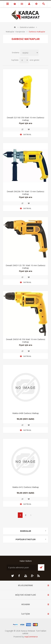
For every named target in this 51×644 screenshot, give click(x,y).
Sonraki (31, 515)
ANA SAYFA (15, 27)
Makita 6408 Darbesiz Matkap (26, 413)
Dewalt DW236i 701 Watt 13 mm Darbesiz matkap (26, 193)
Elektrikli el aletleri (27, 27)
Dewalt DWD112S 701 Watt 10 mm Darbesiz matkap (26, 267)
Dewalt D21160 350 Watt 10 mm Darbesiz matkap (26, 119)
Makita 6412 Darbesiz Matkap (26, 487)
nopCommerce (31, 637)
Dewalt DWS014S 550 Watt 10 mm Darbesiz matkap (26, 341)
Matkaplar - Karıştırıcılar (16, 32)
